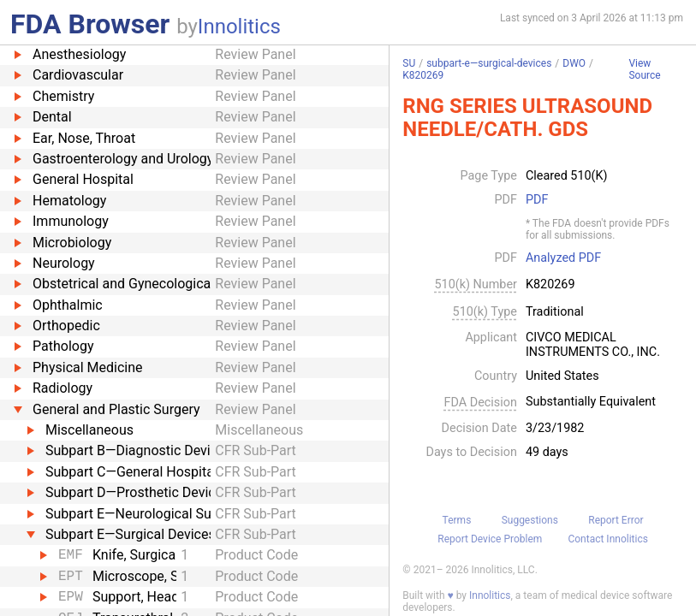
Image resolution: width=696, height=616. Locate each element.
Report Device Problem (490, 539)
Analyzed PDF (563, 258)
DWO (574, 63)
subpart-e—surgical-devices (489, 63)
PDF (537, 200)
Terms (457, 520)
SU (409, 63)
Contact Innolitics (607, 539)
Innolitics (239, 27)
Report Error (616, 520)
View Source (644, 70)
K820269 (423, 75)
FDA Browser (90, 24)
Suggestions (530, 520)
